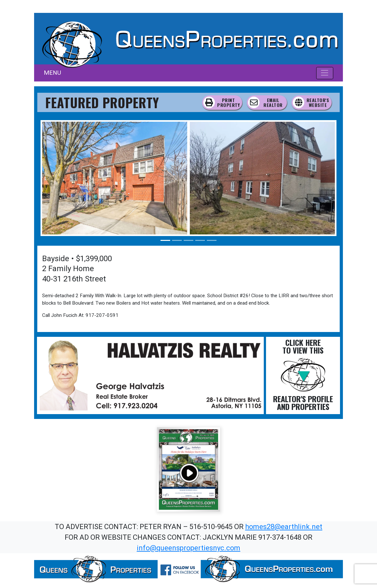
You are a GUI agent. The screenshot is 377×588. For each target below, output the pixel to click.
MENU (52, 73)
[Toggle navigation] (325, 73)
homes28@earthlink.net (284, 527)
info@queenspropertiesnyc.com (188, 548)
